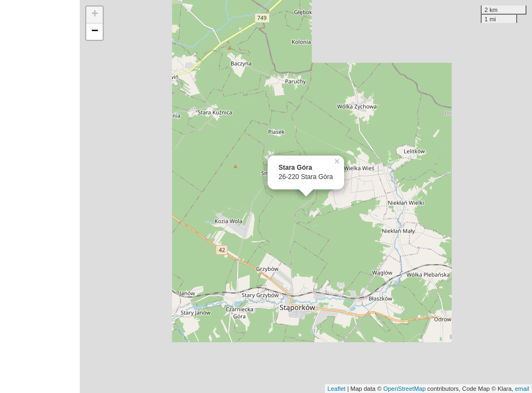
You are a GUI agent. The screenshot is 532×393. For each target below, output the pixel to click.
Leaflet (337, 389)
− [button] (95, 32)
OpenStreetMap (405, 389)
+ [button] (95, 15)
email (522, 389)
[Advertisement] (40, 196)
